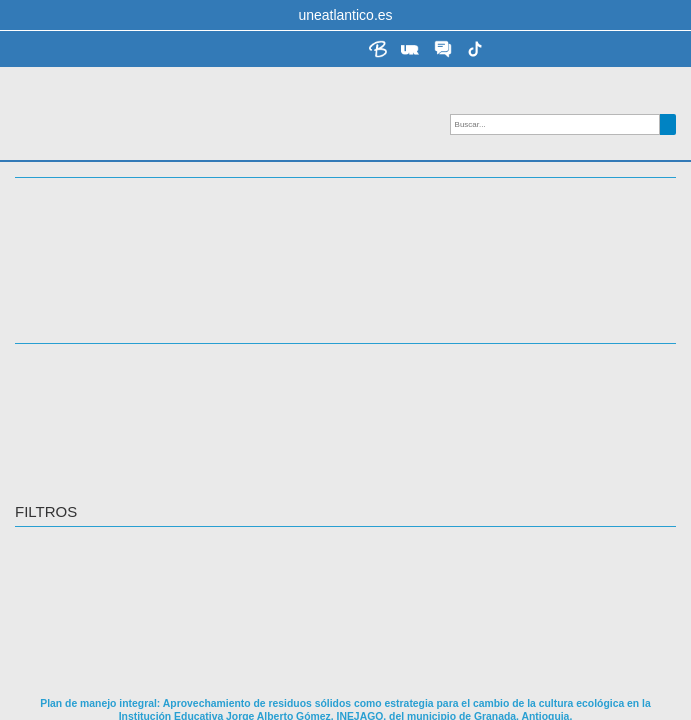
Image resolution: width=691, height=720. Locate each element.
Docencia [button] (54, 223)
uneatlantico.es (345, 15)
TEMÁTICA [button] (53, 255)
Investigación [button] (74, 190)
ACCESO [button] (46, 288)
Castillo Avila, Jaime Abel (93, 560)
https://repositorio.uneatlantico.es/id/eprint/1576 (181, 689)
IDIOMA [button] (41, 320)
